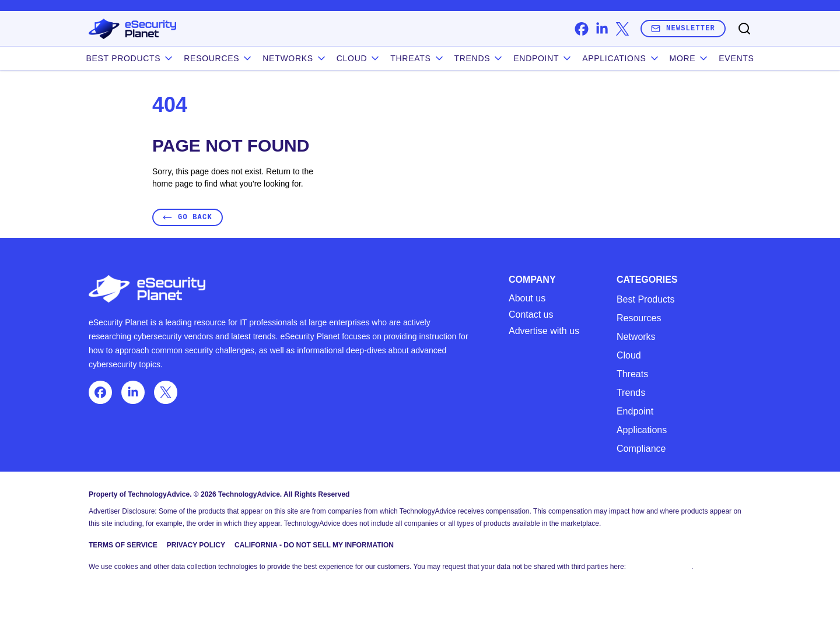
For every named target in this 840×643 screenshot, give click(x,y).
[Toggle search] (744, 29)
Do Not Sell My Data (659, 567)
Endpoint (543, 58)
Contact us (531, 315)
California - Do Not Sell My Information (314, 545)
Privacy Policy (196, 545)
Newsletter (683, 28)
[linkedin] (602, 29)
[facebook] (581, 29)
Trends (480, 58)
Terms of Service (123, 545)
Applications (621, 58)
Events (736, 58)
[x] (622, 29)
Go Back (188, 217)
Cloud (359, 58)
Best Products (646, 299)
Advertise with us (544, 331)
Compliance (641, 449)
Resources (639, 318)
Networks (636, 337)
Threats (417, 58)
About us (527, 298)
